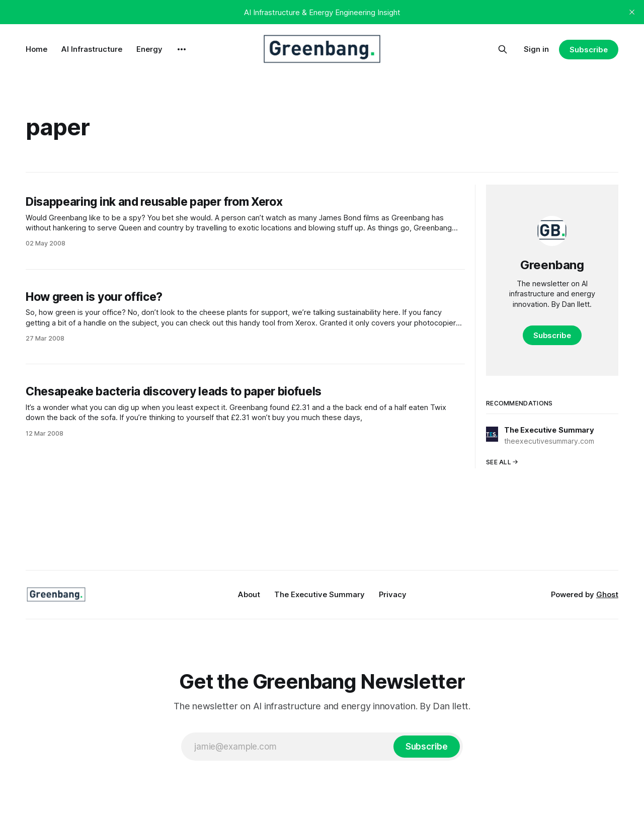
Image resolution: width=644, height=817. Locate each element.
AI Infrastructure (92, 49)
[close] (632, 12)
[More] (182, 49)
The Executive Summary (319, 594)
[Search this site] (503, 49)
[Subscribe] (427, 747)
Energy (149, 49)
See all (502, 462)
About (249, 594)
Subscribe (588, 50)
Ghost (607, 594)
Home (36, 49)
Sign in (536, 49)
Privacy (393, 594)
